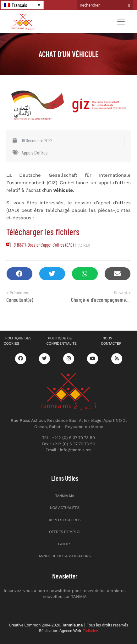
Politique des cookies (18, 341)
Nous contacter (111, 341)
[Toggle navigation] (121, 22)
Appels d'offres (35, 152)
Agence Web (79, 631)
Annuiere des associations (65, 556)
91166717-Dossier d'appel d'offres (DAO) (44, 245)
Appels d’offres (65, 520)
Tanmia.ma (65, 496)
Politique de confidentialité (62, 341)
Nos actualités (65, 508)
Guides (65, 544)
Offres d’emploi (65, 532)
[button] (19, 274)
